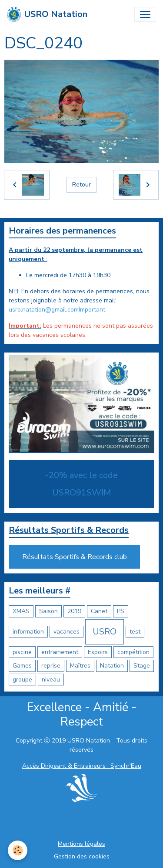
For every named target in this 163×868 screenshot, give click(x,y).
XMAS (21, 611)
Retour (81, 185)
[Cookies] (18, 850)
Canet (99, 611)
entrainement (60, 652)
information (28, 632)
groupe (22, 680)
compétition (133, 652)
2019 (74, 611)
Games (22, 666)
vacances (67, 632)
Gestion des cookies (82, 856)
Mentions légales (81, 844)
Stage (142, 666)
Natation (112, 666)
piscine (22, 652)
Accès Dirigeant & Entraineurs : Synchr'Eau (82, 766)
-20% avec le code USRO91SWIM (81, 484)
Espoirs (98, 652)
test (135, 632)
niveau (51, 680)
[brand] (47, 14)
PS (121, 611)
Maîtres (80, 666)
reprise (51, 666)
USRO (105, 632)
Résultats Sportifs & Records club (75, 557)
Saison (48, 611)
